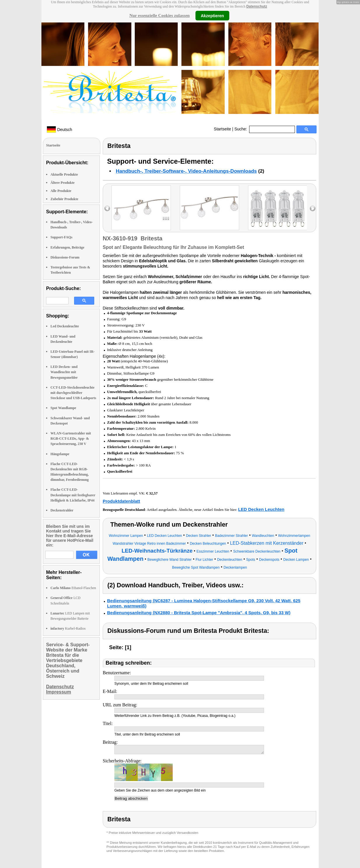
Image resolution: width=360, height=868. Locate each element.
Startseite (222, 129)
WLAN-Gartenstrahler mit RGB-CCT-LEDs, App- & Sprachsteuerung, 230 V (71, 439)
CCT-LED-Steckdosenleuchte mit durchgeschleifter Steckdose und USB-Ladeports (73, 393)
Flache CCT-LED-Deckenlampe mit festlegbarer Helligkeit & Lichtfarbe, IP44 (73, 495)
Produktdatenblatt (121, 501)
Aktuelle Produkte (64, 174)
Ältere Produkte (63, 183)
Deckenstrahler (62, 510)
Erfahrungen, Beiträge (67, 247)
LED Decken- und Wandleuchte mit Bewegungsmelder (64, 372)
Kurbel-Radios (68, 628)
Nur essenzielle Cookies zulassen (159, 15)
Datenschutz (257, 6)
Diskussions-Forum (65, 257)
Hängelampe (60, 454)
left (107, 208)
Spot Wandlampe (63, 408)
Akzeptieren (212, 15)
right (313, 208)
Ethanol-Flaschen (73, 588)
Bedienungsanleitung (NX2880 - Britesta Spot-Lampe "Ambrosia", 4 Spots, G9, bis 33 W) (199, 613)
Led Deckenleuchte (65, 326)
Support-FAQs (61, 237)
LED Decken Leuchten (261, 509)
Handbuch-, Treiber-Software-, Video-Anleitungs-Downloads (186, 171)
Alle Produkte (61, 191)
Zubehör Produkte (64, 199)
